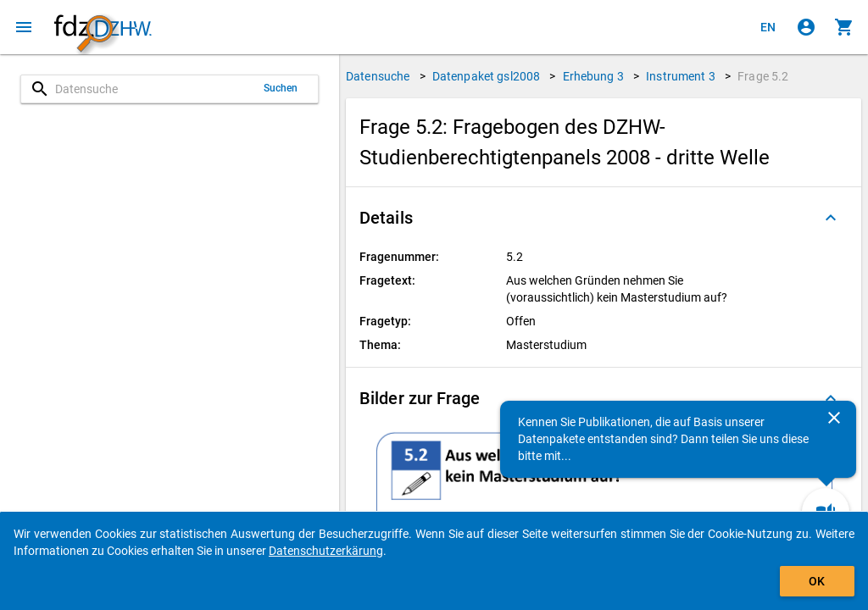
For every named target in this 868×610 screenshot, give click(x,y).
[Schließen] (834, 418)
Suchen (281, 88)
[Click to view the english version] (768, 27)
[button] (604, 218)
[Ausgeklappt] (831, 218)
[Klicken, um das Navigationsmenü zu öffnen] (24, 27)
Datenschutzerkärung (326, 551)
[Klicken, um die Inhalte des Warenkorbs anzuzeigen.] (844, 27)
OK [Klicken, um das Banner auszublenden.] (817, 581)
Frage (763, 76)
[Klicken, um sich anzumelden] (806, 27)
